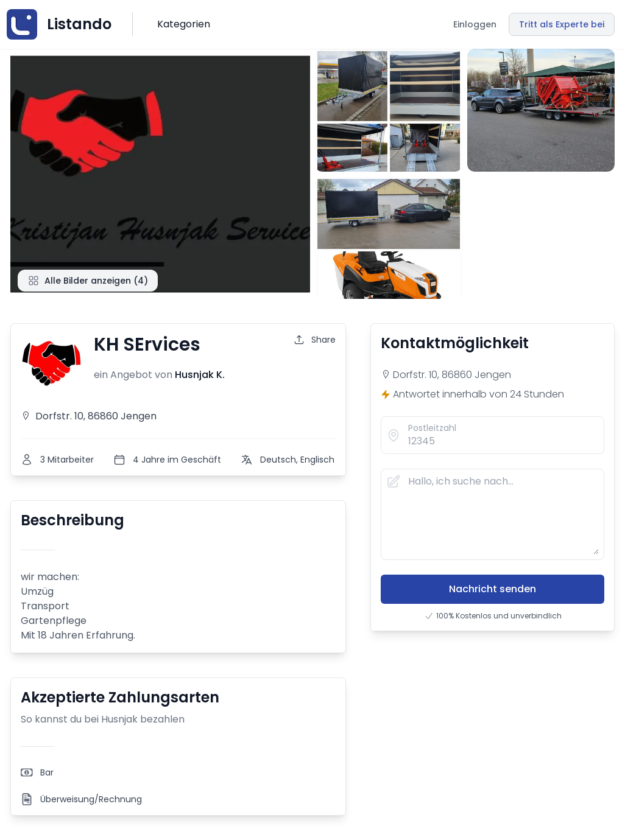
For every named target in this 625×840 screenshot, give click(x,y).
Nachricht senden (493, 589)
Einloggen (475, 24)
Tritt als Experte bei (562, 24)
